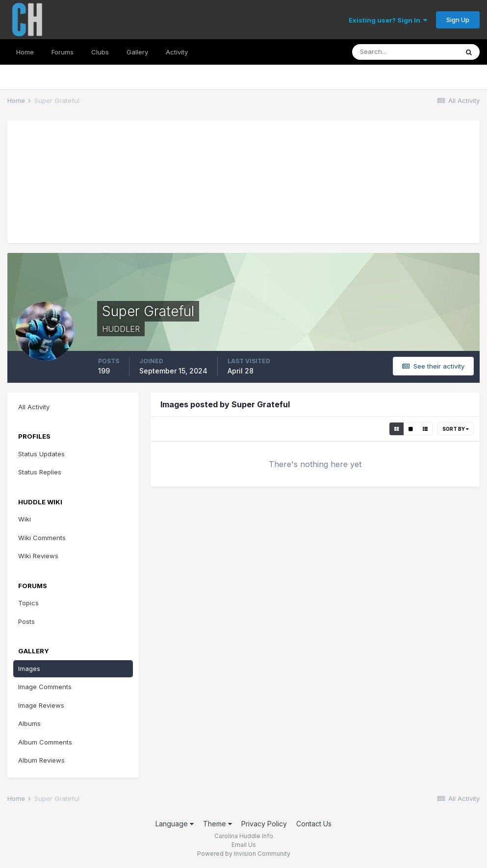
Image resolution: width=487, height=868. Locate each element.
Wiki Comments (42, 538)
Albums (29, 723)
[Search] (405, 52)
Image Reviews (41, 705)
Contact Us (314, 824)
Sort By (456, 429)
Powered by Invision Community (244, 854)
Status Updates (41, 454)
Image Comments (45, 687)
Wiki (25, 519)
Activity (177, 52)
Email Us (244, 845)
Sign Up (458, 20)
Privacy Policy (264, 824)
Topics (28, 603)
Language (175, 824)
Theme (218, 824)
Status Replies (40, 472)
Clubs (100, 52)
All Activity (34, 407)
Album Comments (45, 742)
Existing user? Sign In (388, 20)
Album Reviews (41, 760)
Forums (63, 52)
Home (25, 52)
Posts (26, 621)
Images (29, 669)
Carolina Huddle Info (244, 836)
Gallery (137, 52)
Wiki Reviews (38, 556)
